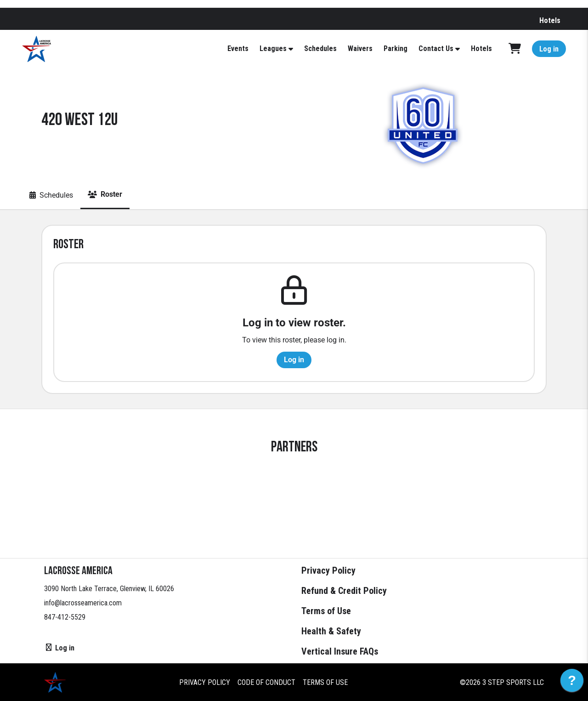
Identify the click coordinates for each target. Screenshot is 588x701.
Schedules (320, 48)
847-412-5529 (65, 617)
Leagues (273, 48)
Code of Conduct (266, 682)
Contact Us (436, 48)
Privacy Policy (328, 570)
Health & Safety (331, 631)
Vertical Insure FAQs (340, 651)
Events (238, 48)
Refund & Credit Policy (344, 591)
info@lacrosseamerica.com (83, 603)
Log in (549, 49)
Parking (396, 48)
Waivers (360, 48)
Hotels (550, 20)
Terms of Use (326, 611)
